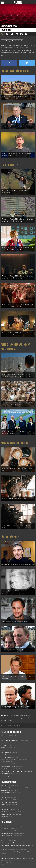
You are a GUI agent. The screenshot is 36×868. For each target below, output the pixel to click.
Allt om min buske (6, 785)
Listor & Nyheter (9, 165)
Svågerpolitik (5, 863)
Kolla (3, 849)
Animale (3, 764)
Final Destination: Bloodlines (8, 766)
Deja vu (3, 817)
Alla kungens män (6, 790)
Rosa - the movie (5, 793)
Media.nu (4, 858)
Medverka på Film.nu (7, 833)
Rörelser (3, 743)
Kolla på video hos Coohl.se (15, 443)
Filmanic (4, 838)
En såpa (3, 807)
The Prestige (4, 802)
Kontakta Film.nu (6, 828)
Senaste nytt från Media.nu (15, 71)
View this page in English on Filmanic (12, 41)
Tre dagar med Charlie (7, 809)
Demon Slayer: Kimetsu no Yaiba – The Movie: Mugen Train (15, 760)
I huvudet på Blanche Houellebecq (10, 741)
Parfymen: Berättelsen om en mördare (11, 788)
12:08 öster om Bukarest (7, 795)
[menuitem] (3, 726)
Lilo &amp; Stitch (6, 774)
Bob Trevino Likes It (6, 738)
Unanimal (4, 745)
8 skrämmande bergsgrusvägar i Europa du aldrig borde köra (16, 852)
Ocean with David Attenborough (9, 750)
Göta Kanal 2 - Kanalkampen (8, 812)
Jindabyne (4, 805)
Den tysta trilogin (6, 757)
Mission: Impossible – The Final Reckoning (12, 771)
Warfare (3, 748)
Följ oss (3, 836)
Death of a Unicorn (6, 755)
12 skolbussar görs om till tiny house (10, 843)
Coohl (3, 840)
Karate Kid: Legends (6, 776)
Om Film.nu (4, 826)
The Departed (5, 800)
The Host (4, 797)
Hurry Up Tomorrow (6, 769)
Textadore (4, 856)
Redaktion (4, 831)
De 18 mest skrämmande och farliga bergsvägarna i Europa (16, 845)
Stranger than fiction (6, 814)
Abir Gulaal (4, 752)
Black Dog (4, 736)
